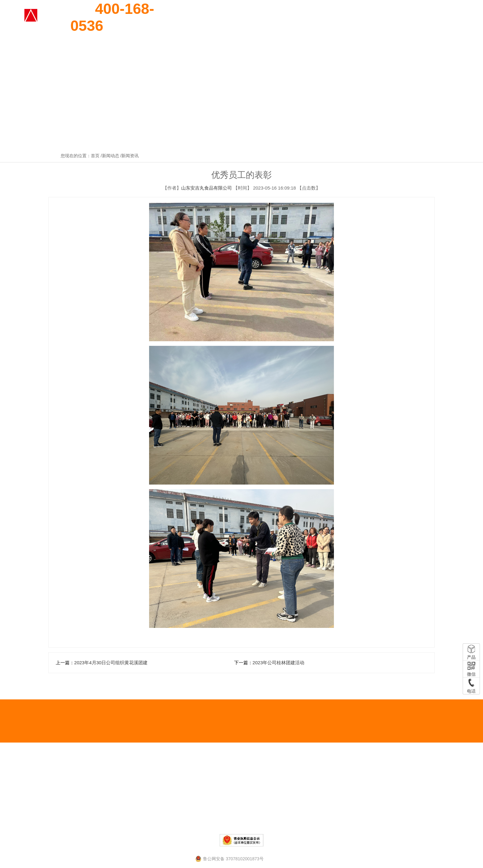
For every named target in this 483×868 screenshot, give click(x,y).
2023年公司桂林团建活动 (278, 663)
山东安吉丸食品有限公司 (207, 188)
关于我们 (257, 18)
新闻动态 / (112, 156)
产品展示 (288, 18)
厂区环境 (381, 18)
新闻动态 (412, 18)
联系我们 (443, 18)
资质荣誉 (319, 18)
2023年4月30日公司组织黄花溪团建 (111, 663)
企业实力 (350, 18)
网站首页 (226, 18)
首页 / (96, 156)
